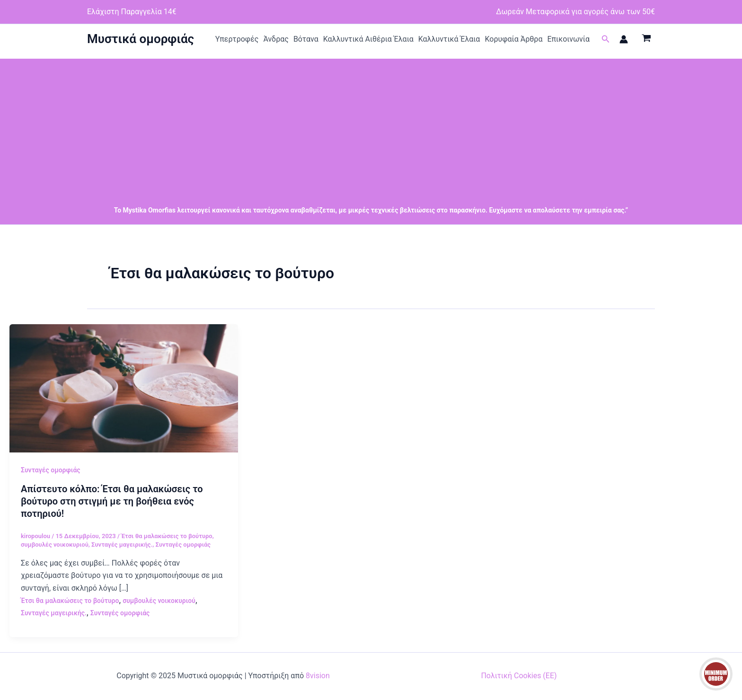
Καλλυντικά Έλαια (449, 39)
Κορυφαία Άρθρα (513, 39)
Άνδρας (276, 39)
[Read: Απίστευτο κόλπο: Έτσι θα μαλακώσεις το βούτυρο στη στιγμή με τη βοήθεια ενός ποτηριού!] (124, 388)
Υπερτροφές (237, 39)
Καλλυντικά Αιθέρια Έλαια (368, 39)
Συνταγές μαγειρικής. (122, 545)
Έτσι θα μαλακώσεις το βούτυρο (167, 536)
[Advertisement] (371, 125)
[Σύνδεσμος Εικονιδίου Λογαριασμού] (624, 39)
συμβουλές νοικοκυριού (55, 545)
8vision (318, 676)
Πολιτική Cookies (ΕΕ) (519, 676)
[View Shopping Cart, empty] (646, 39)
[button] (606, 39)
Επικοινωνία (568, 39)
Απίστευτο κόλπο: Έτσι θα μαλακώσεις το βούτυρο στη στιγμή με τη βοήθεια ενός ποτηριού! (112, 501)
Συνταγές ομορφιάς (51, 470)
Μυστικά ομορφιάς (141, 39)
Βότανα (306, 39)
